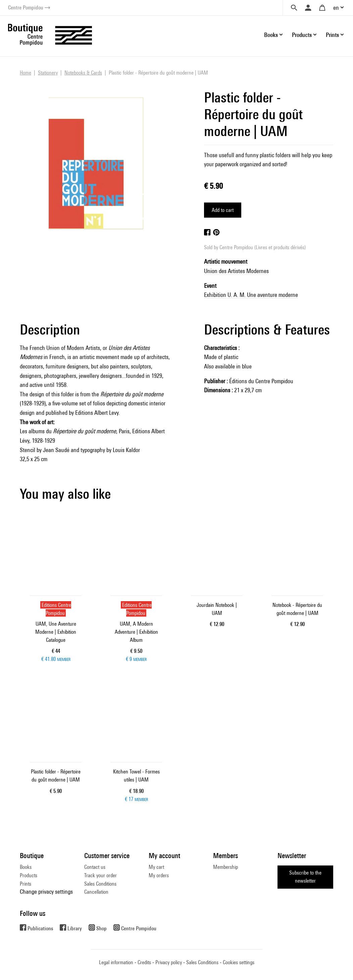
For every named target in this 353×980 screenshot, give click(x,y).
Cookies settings (239, 962)
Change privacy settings (46, 892)
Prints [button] (332, 35)
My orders (159, 875)
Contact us (95, 867)
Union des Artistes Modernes (236, 271)
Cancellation (96, 892)
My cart (156, 867)
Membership (225, 867)
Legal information (116, 962)
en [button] (336, 8)
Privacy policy (169, 962)
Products (29, 875)
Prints (26, 884)
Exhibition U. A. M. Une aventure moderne (251, 295)
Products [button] (302, 35)
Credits (144, 962)
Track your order (100, 875)
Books (26, 867)
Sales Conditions (100, 884)
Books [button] (271, 35)
